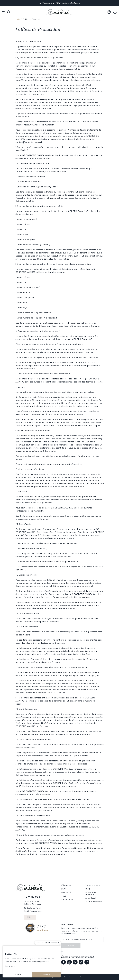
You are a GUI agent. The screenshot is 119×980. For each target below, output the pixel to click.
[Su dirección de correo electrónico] (82, 939)
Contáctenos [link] (67, 899)
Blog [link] (88, 889)
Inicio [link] (18, 19)
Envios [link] (64, 889)
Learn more (10, 966)
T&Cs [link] (64, 896)
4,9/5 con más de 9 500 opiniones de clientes (59, 3)
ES (29, 917)
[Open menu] (3, 12)
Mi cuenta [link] (66, 885)
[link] (109, 12)
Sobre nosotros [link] (93, 885)
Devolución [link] (67, 892)
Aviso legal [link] (91, 898)
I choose (17, 975)
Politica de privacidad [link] (91, 893)
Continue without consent (47, 943)
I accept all (46, 975)
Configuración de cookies (78, 977)
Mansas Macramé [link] (94, 901)
